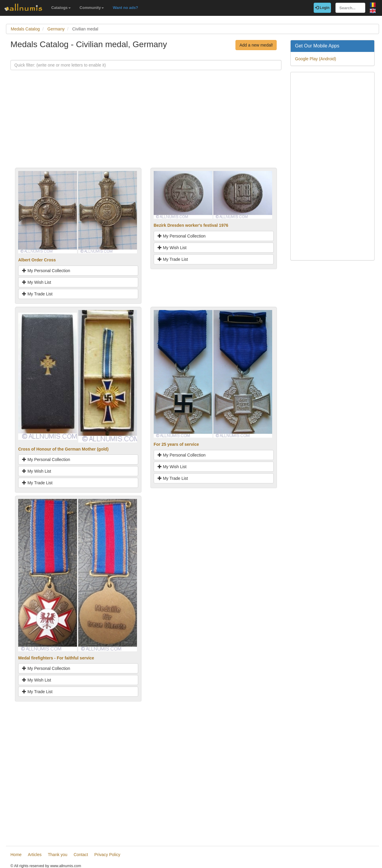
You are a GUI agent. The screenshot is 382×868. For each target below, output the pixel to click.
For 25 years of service (176, 444)
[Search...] (350, 8)
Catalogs (61, 8)
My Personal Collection (46, 271)
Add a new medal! (256, 45)
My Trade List (37, 294)
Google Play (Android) (316, 59)
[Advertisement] (146, 126)
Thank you (57, 855)
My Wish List (37, 282)
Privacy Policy (107, 855)
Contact (81, 855)
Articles (35, 855)
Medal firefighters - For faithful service (56, 658)
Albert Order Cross (37, 260)
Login (322, 8)
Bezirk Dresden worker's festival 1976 (191, 225)
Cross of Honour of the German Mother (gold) (63, 449)
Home (16, 855)
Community (92, 8)
